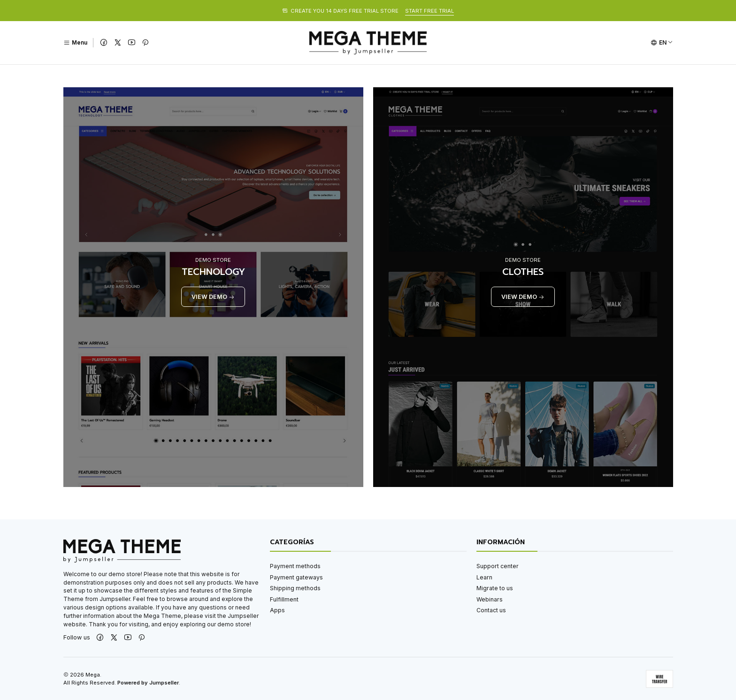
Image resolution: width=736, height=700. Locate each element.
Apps (277, 610)
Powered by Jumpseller (148, 683)
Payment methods (295, 566)
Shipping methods (295, 588)
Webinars (490, 599)
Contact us (491, 610)
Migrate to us (495, 588)
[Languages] (662, 43)
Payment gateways (296, 577)
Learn (484, 577)
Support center (498, 566)
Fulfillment (284, 599)
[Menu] (75, 43)
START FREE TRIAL (429, 11)
